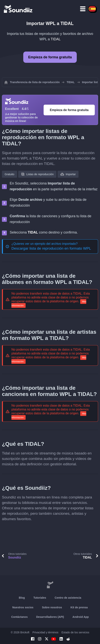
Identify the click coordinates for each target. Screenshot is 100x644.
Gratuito (9, 174)
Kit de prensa (79, 607)
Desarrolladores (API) (50, 617)
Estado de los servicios (75, 632)
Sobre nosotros (52, 607)
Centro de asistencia (68, 598)
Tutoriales (40, 598)
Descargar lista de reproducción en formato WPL (51, 248)
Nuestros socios (23, 607)
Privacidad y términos (45, 632)
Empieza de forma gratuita (50, 57)
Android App (81, 617)
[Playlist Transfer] (18, 9)
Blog (22, 598)
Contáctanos (19, 617)
